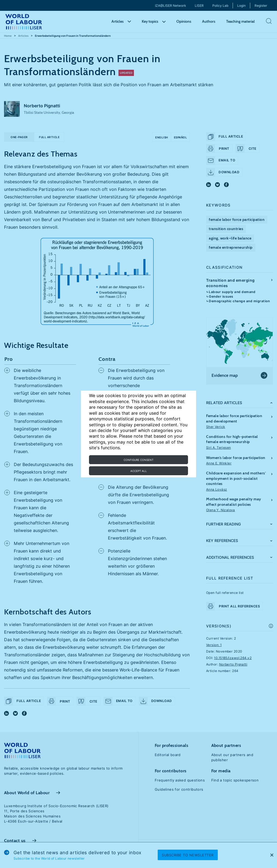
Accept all (139, 471)
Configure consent (138, 460)
